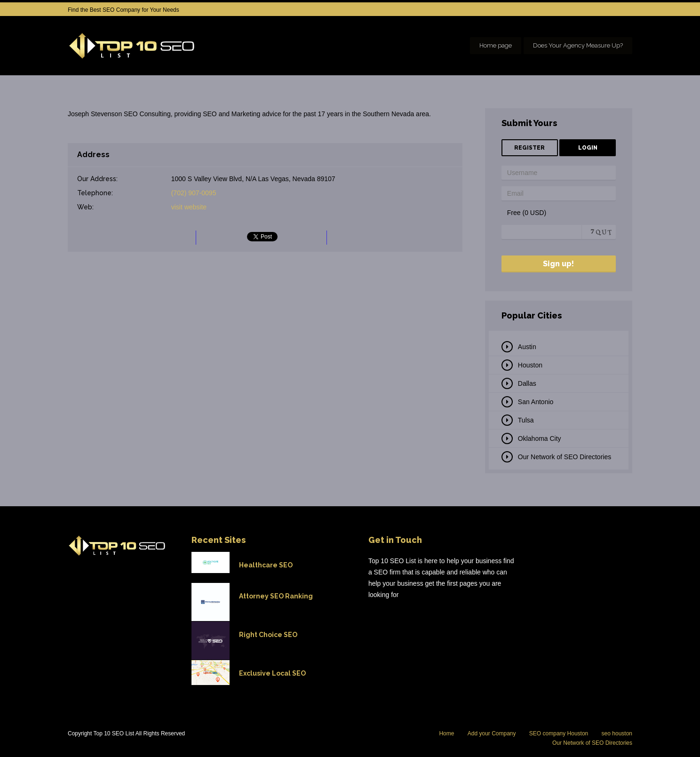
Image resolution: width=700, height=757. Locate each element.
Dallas (527, 383)
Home (446, 733)
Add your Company (492, 733)
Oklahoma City (540, 438)
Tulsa (526, 420)
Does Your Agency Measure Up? (578, 45)
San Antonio (536, 402)
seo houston (617, 733)
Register (529, 148)
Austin (527, 347)
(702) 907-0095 (194, 193)
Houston (530, 365)
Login (588, 148)
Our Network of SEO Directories (565, 457)
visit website (189, 207)
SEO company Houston (559, 733)
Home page (496, 45)
